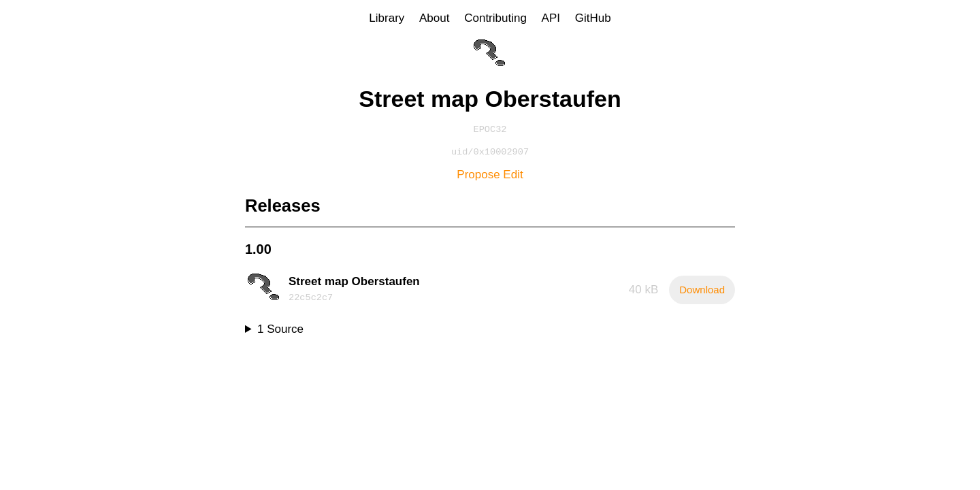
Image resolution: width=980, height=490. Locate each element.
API (551, 18)
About (434, 18)
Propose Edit (490, 177)
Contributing (495, 18)
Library (387, 18)
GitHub (593, 18)
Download (702, 292)
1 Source (280, 332)
